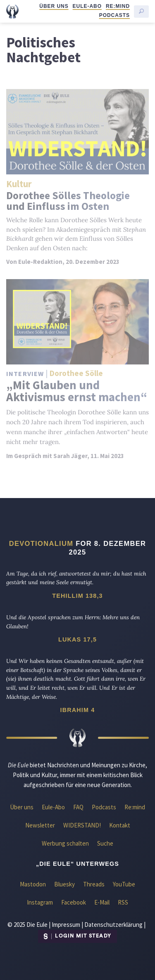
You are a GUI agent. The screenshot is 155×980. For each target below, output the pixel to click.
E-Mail (102, 902)
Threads (94, 884)
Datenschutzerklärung (113, 925)
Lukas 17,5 (77, 639)
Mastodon (33, 884)
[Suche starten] (141, 12)
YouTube (124, 884)
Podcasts (114, 15)
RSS (123, 902)
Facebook (74, 902)
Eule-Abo (87, 6)
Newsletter (40, 825)
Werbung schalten (65, 843)
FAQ (78, 807)
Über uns (54, 6)
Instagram (40, 902)
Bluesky (64, 884)
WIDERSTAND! (82, 825)
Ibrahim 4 (78, 710)
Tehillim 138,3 (77, 596)
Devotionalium (41, 543)
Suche (105, 843)
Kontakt (120, 825)
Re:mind (118, 6)
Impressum (66, 925)
